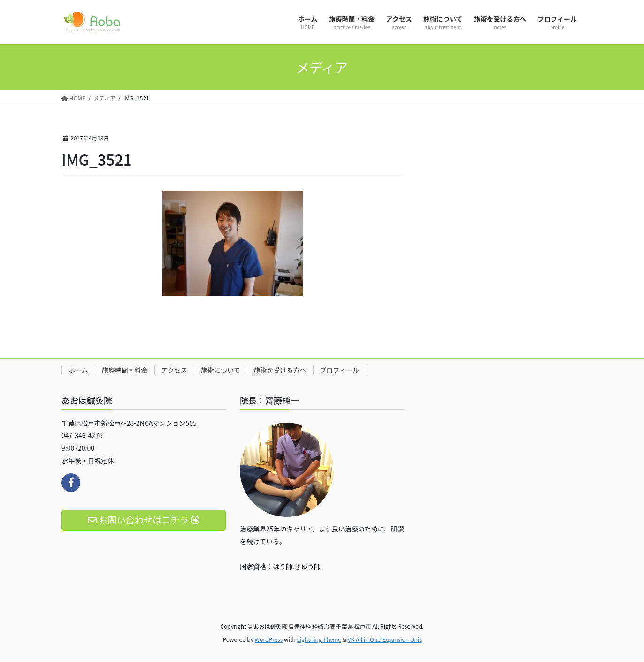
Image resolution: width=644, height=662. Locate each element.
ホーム (78, 370)
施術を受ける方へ (280, 370)
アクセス (174, 370)
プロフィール (340, 370)
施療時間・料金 (125, 370)
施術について (221, 370)
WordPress (269, 639)
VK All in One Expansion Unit (385, 639)
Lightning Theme (319, 639)
